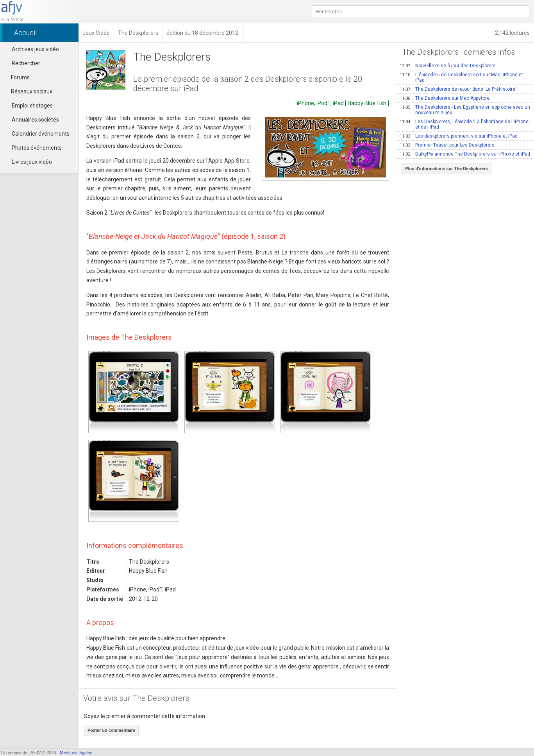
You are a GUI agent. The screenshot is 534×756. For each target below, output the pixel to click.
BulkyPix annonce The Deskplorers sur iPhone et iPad (465, 154)
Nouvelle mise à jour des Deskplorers (448, 66)
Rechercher (26, 63)
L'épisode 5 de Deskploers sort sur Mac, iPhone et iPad (461, 77)
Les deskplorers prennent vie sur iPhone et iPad (459, 136)
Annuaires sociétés (35, 120)
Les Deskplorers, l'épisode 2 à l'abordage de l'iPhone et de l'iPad (464, 124)
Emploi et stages (32, 106)
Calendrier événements (41, 134)
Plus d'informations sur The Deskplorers (446, 168)
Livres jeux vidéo (32, 162)
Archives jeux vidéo (35, 49)
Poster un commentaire (111, 730)
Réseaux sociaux (28, 91)
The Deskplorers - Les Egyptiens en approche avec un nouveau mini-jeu (465, 110)
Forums (17, 77)
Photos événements (37, 148)
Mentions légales (76, 752)
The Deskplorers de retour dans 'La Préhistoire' (458, 89)
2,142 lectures (512, 33)
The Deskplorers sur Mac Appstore (445, 98)
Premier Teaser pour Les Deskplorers (447, 145)
